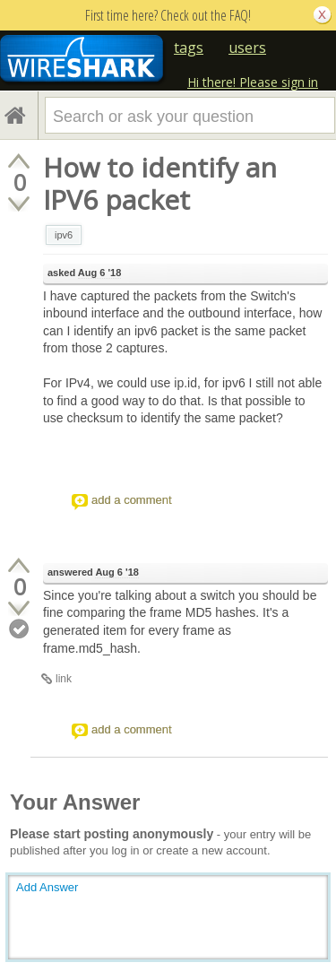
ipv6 (64, 235)
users (247, 48)
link (64, 679)
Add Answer (47, 887)
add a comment (132, 500)
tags (189, 48)
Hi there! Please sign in (253, 82)
